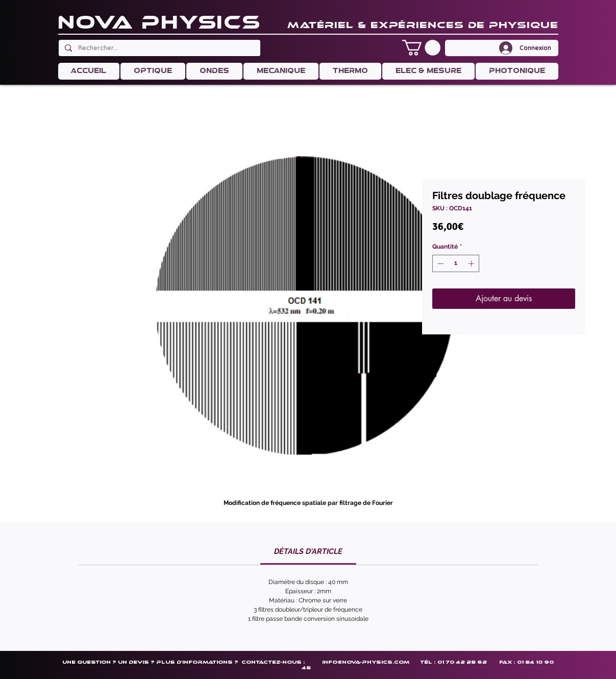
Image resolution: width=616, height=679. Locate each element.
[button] (421, 48)
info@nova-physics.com (366, 662)
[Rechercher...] (158, 48)
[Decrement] (439, 263)
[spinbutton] (456, 263)
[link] (308, 551)
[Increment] (472, 263)
